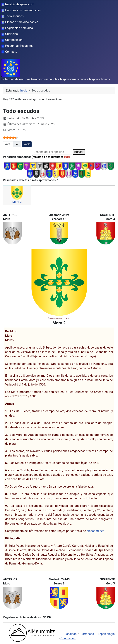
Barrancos (87, 634)
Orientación (68, 638)
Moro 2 (17, 202)
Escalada (71, 634)
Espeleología (106, 634)
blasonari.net (95, 531)
